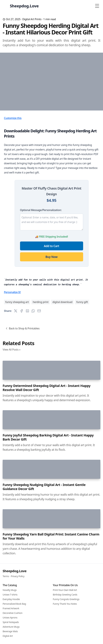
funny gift (82, 442)
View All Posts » (11, 490)
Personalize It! (12, 432)
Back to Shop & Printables (22, 468)
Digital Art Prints (32, 19)
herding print (41, 442)
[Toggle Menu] (97, 6)
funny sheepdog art (17, 442)
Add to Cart (51, 291)
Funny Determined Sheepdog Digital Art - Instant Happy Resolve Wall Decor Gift (47, 606)
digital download (62, 442)
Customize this (13, 163)
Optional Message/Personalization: (41, 255)
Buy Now (51, 302)
